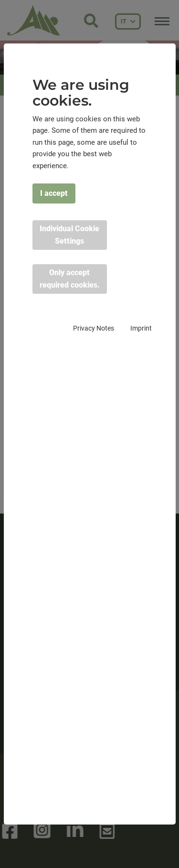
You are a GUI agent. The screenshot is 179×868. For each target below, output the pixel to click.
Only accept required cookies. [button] (70, 279)
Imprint (141, 328)
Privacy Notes (94, 328)
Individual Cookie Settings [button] (69, 235)
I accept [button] (54, 193)
